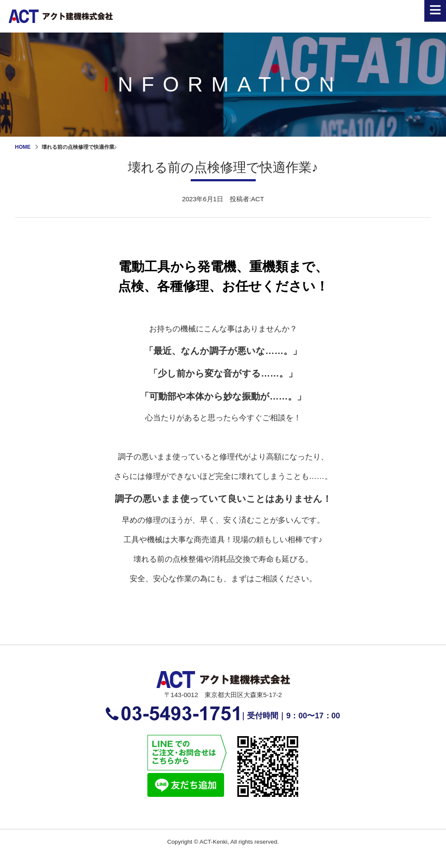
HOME (23, 147)
